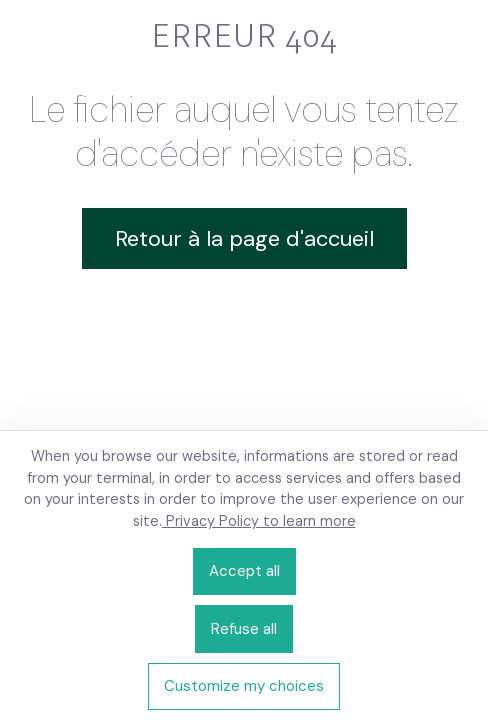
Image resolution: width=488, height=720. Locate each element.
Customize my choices (244, 686)
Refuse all (244, 629)
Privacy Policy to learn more (259, 521)
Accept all (244, 571)
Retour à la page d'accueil (244, 238)
